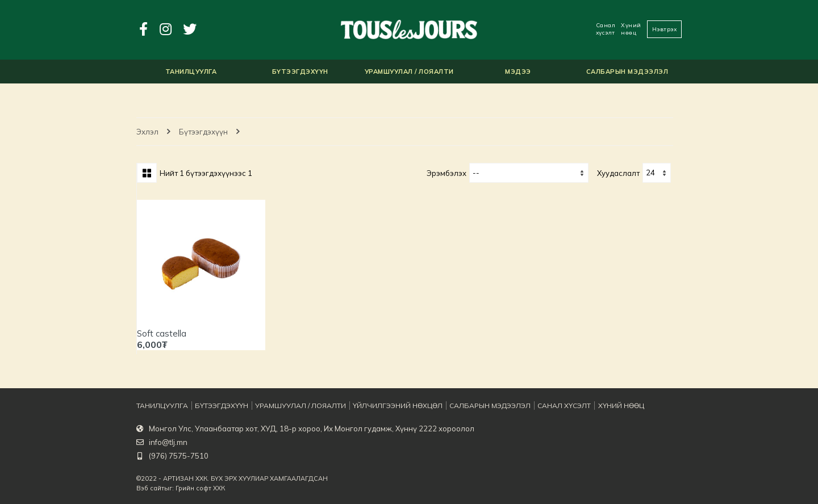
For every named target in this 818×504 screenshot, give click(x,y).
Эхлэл (147, 132)
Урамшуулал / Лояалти (295, 406)
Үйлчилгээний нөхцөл (387, 406)
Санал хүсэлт (606, 29)
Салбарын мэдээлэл (476, 406)
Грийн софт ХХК (200, 488)
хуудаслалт (618, 173)
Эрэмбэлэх (446, 173)
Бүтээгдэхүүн (203, 132)
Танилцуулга (160, 406)
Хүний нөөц (631, 29)
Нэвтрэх (665, 29)
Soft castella (162, 333)
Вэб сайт (150, 488)
